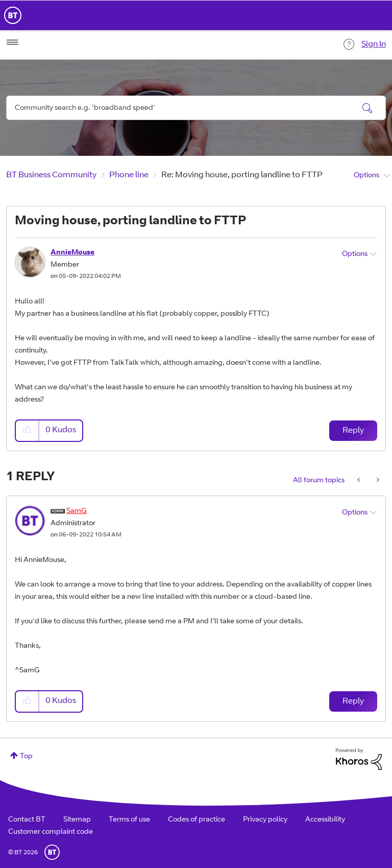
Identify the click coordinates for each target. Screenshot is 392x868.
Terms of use (129, 820)
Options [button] (366, 176)
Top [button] (26, 757)
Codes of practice (197, 820)
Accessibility (325, 820)
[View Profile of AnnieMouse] (72, 253)
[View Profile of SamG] (77, 511)
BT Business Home (13, 15)
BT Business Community (51, 175)
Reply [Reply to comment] (353, 701)
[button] (28, 430)
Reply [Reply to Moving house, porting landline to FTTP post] (353, 431)
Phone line (129, 175)
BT (52, 852)
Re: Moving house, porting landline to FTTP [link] (242, 175)
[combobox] (196, 108)
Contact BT (27, 820)
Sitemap (77, 820)
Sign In (374, 44)
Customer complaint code (51, 832)
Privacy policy (265, 820)
